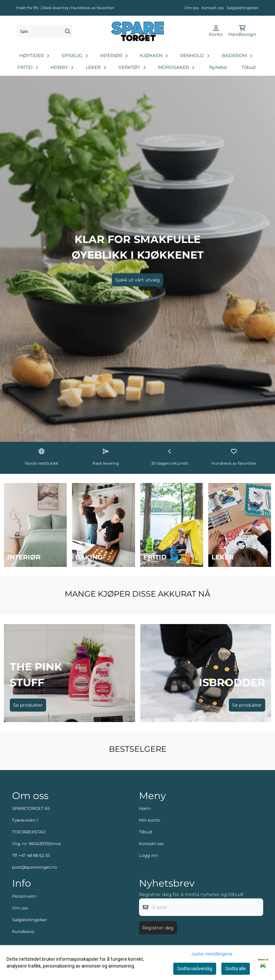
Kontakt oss (213, 8)
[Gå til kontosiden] (216, 31)
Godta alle (236, 969)
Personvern (24, 896)
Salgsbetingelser (243, 8)
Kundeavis (23, 932)
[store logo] (137, 31)
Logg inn (148, 855)
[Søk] (45, 31)
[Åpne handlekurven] (242, 31)
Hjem (145, 808)
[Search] (68, 31)
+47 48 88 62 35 (34, 855)
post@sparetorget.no (34, 867)
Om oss (192, 8)
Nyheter (218, 67)
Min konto (150, 820)
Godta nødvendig (195, 969)
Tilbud (248, 67)
